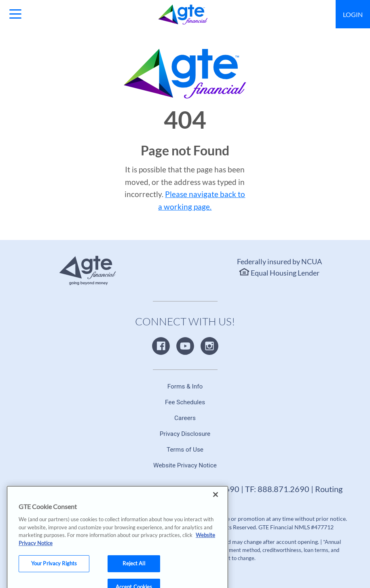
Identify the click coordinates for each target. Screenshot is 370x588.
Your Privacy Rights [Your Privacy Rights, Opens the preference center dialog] (54, 570)
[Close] (216, 501)
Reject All (134, 570)
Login (353, 14)
